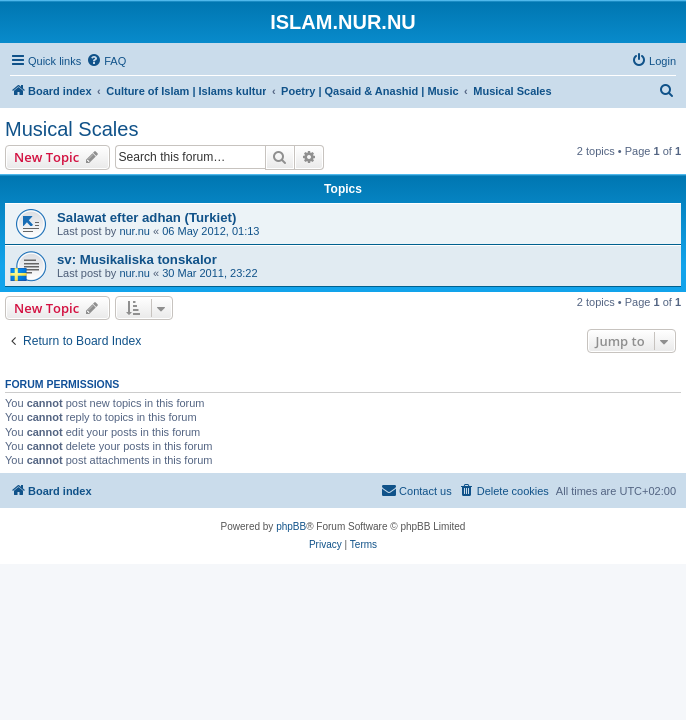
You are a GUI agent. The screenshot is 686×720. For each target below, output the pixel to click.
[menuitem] (106, 61)
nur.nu (134, 231)
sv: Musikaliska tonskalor (137, 259)
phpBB (291, 526)
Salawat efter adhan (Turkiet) (146, 217)
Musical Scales (71, 129)
